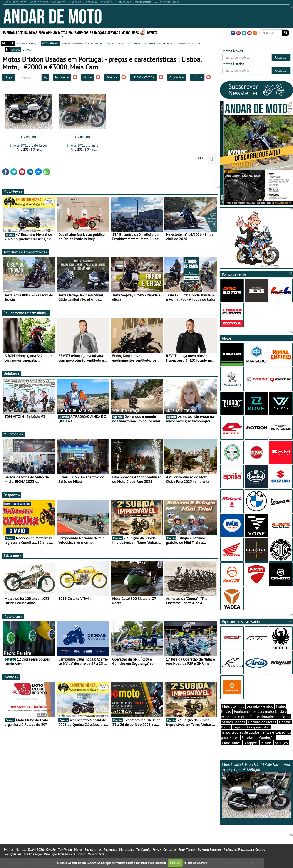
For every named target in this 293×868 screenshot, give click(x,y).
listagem (28, 49)
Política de (195, 863)
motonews (134, 43)
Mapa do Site (96, 854)
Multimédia (14, 434)
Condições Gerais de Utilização (23, 854)
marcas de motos (72, 43)
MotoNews (13, 191)
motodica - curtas (189, 43)
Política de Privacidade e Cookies (244, 850)
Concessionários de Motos (270, 717)
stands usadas (116, 43)
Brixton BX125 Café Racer (28, 145)
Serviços (114, 32)
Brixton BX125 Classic (82, 145)
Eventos (9, 32)
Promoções (98, 32)
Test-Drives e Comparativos (26, 252)
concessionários (95, 43)
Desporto (12, 495)
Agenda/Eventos (260, 706)
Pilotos (266, 743)
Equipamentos (78, 32)
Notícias (22, 32)
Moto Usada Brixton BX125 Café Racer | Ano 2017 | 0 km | (257, 790)
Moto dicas (13, 616)
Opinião (51, 32)
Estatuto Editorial (209, 850)
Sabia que (12, 555)
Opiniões (12, 373)
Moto (88, 77)
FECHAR (175, 863)
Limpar (9, 77)
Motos (63, 32)
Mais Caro (62, 77)
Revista (152, 32)
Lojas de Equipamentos (252, 727)
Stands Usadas (233, 722)
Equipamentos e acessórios (26, 313)
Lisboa (197, 77)
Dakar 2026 (37, 32)
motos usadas (50, 43)
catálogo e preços (28, 43)
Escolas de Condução (258, 737)
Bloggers (251, 743)
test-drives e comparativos (159, 43)
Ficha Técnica (187, 850)
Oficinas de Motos (262, 722)
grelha (16, 49)
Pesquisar (281, 57)
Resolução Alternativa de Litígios (65, 854)
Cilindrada (177, 77)
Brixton (112, 77)
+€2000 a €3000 (143, 77)
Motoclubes (130, 32)
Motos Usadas (233, 706)
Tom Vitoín (65, 850)
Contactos (170, 850)
